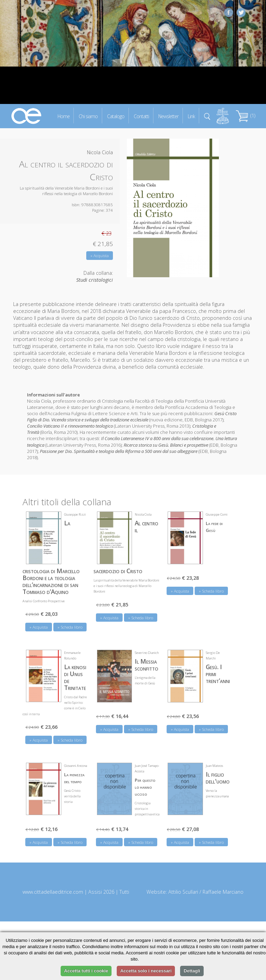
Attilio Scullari (183, 891)
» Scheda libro (70, 627)
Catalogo (116, 116)
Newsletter (168, 116)
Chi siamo (88, 116)
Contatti (141, 116)
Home (64, 116)
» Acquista (100, 256)
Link (191, 116)
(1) (246, 116)
